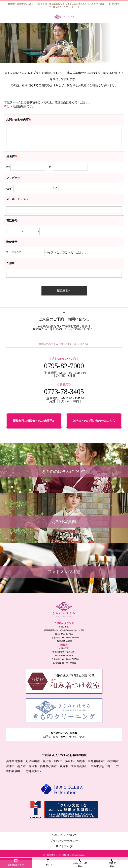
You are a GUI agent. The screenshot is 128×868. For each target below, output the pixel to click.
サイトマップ (64, 846)
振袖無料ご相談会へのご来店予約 (34, 421)
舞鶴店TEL (112, 863)
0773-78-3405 (64, 392)
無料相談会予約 (16, 862)
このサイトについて (64, 835)
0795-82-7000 (64, 366)
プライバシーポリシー (64, 841)
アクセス (48, 862)
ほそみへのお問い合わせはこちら (94, 421)
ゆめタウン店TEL (80, 863)
